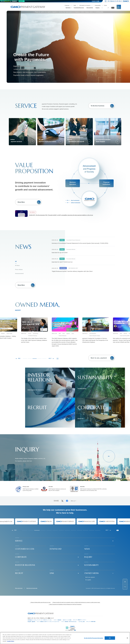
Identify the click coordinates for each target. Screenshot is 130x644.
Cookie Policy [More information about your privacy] (11, 641)
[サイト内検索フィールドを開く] (119, 7)
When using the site (19, 588)
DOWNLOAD (56, 549)
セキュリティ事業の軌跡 (91, 621)
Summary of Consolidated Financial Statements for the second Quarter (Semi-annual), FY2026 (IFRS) (80, 243)
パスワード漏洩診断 (57, 620)
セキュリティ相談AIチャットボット (80, 620)
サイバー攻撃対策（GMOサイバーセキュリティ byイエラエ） (48, 622)
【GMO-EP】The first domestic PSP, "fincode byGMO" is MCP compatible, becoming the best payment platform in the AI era (61, 215)
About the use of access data (32, 588)
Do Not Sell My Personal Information (94, 638)
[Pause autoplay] (58, 359)
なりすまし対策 (82, 622)
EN (113, 8)
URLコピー (74, 501)
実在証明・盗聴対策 (31, 622)
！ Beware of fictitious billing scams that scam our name (40, 602)
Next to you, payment (90, 577)
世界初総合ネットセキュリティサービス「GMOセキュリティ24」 (40, 620)
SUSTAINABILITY (91, 565)
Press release (19, 269)
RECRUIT (19, 573)
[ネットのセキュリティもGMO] (13, 1)
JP (108, 8)
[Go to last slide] (18, 359)
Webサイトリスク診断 (67, 620)
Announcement (19, 273)
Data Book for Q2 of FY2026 (60, 253)
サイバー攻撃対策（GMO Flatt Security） (69, 622)
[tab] (25, 359)
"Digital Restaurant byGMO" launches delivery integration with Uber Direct (72, 271)
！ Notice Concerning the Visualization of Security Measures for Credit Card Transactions (65, 604)
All (16, 261)
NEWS (87, 549)
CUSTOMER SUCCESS (25, 549)
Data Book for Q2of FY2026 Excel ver (62, 262)
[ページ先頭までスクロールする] (125, 584)
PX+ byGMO (88, 580)
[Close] (127, 638)
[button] (65, 541)
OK (110, 638)
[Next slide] (52, 359)
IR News (17, 265)
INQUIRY (88, 557)
